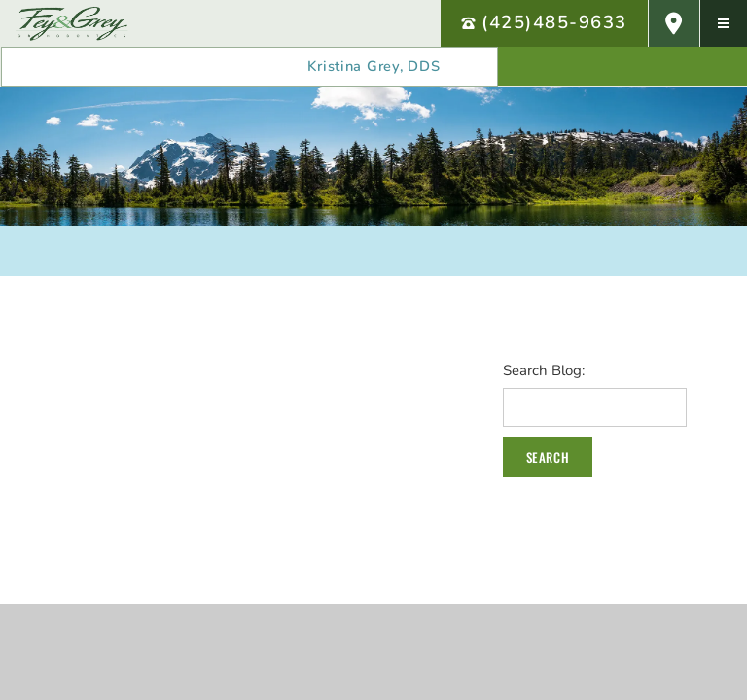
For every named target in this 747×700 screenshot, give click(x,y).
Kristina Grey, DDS (373, 66)
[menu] (724, 23)
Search (548, 457)
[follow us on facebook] (584, 66)
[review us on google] (622, 66)
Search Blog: (544, 371)
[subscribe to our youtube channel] (661, 66)
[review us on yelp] (544, 66)
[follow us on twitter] (701, 66)
